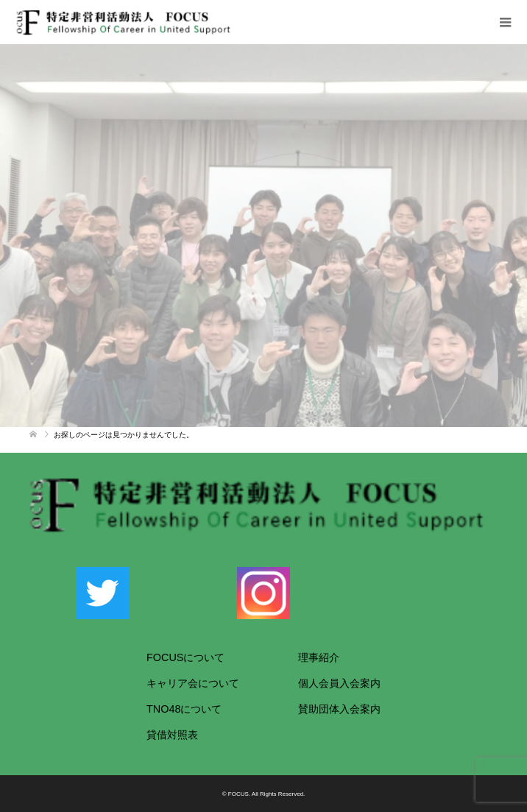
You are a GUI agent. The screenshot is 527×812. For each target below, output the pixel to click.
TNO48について (184, 709)
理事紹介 (319, 657)
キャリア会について (193, 683)
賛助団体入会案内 (339, 709)
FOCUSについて (185, 657)
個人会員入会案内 (339, 683)
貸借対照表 (172, 735)
